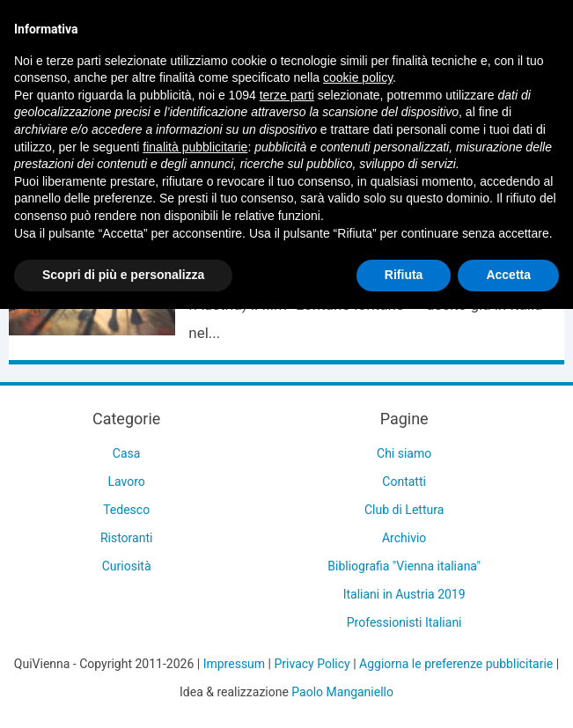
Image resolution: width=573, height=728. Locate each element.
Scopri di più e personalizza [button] (123, 275)
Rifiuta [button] (404, 275)
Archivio (404, 538)
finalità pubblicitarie (195, 147)
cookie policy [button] (358, 77)
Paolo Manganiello (342, 692)
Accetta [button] (508, 275)
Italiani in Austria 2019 (404, 594)
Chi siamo (404, 453)
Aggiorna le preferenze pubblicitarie (456, 664)
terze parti (287, 95)
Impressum (234, 664)
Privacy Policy (312, 664)
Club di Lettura (404, 510)
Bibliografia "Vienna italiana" (404, 566)
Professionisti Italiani (404, 622)
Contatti (404, 482)
